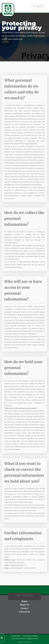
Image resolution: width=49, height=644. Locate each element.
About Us (25, 605)
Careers (25, 608)
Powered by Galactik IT (25, 642)
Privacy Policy (16, 636)
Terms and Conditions (30, 636)
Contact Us (24, 612)
